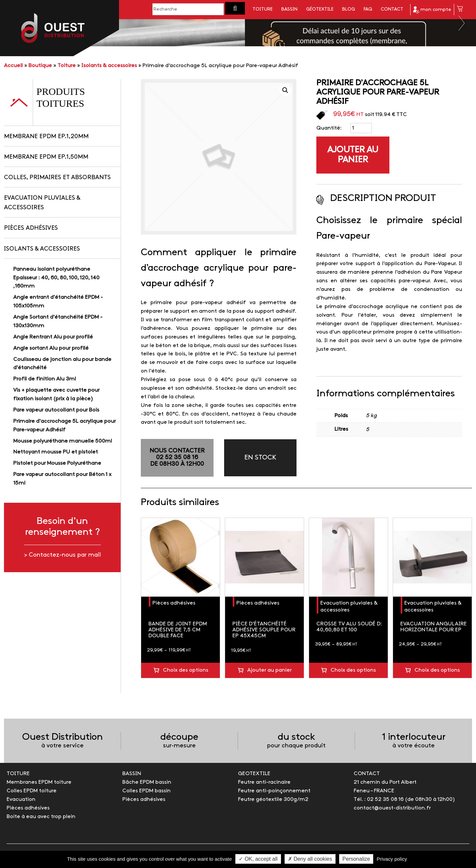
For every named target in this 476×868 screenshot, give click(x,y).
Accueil (13, 66)
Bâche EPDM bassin (147, 782)
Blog (349, 9)
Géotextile (320, 9)
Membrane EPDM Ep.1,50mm (46, 157)
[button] (235, 8)
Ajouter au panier (353, 155)
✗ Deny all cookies (310, 859)
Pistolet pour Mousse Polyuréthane (57, 463)
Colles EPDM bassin (146, 791)
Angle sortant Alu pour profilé (51, 348)
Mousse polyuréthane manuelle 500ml (63, 441)
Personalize (356, 859)
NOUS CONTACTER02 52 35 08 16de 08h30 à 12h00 (177, 458)
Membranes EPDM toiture (39, 782)
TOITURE (18, 774)
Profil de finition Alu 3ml (45, 379)
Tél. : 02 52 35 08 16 (379, 799)
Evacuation (21, 799)
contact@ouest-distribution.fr (392, 808)
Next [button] (462, 23)
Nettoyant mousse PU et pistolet (56, 452)
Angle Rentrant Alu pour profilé (53, 337)
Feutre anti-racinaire (264, 782)
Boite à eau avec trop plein (41, 817)
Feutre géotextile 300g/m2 (273, 799)
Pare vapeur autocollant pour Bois (56, 410)
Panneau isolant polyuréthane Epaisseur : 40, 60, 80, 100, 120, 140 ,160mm (56, 278)
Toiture (263, 9)
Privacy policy (392, 859)
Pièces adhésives (31, 228)
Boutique (40, 66)
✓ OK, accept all (258, 859)
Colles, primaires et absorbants (57, 178)
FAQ (368, 9)
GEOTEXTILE (254, 774)
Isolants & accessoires (109, 66)
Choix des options (186, 670)
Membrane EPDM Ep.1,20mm (46, 137)
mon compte (432, 10)
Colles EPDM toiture (32, 791)
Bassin (289, 9)
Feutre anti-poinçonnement (274, 791)
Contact (392, 9)
